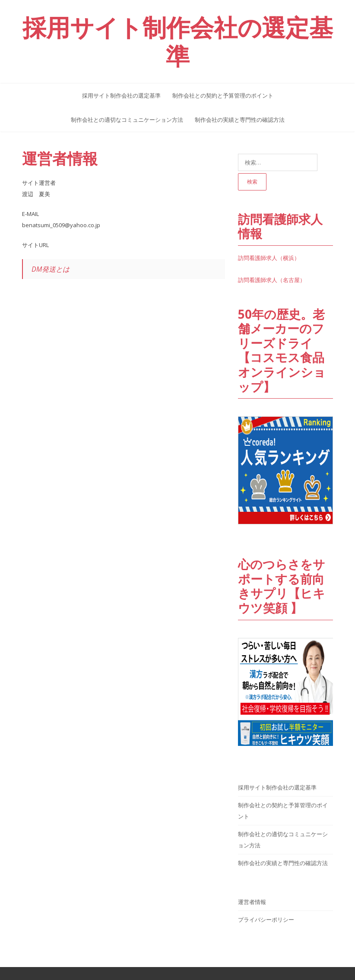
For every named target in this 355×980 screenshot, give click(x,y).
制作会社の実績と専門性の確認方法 (240, 120)
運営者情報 (60, 158)
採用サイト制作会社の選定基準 (121, 95)
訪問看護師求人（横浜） (269, 258)
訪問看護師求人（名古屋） (272, 280)
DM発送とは (51, 269)
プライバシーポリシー (266, 920)
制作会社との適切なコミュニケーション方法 (127, 120)
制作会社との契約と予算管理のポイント (223, 95)
